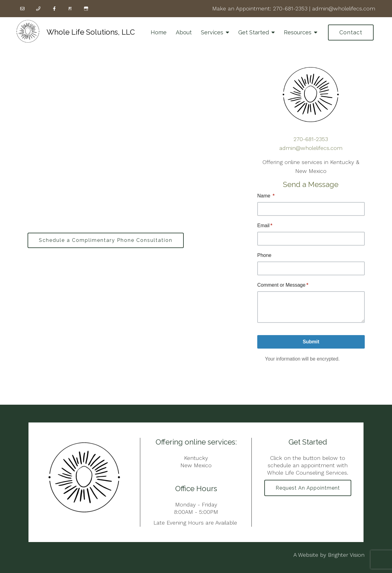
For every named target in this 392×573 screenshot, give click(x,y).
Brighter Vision (346, 555)
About (184, 32)
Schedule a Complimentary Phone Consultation (106, 240)
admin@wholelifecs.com (344, 8)
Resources (298, 32)
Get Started (254, 32)
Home (159, 32)
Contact (351, 32)
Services (212, 32)
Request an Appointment (308, 488)
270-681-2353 (290, 8)
